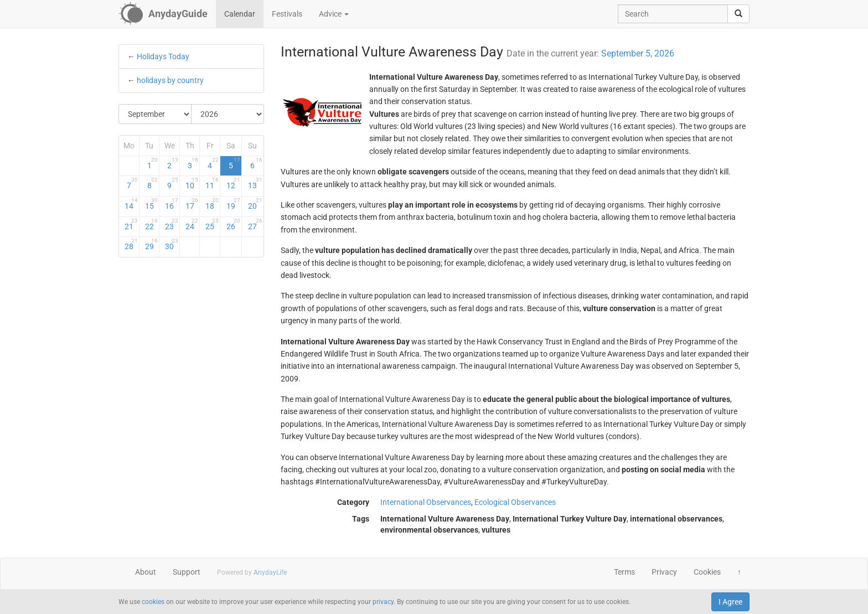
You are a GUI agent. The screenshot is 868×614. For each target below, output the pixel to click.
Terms (624, 572)
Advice (334, 14)
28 (131, 244)
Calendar (240, 14)
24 (192, 224)
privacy (383, 602)
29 (152, 244)
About (146, 572)
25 (212, 224)
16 (172, 204)
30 (172, 244)
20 (255, 204)
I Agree (730, 602)
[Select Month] (155, 114)
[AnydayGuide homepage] (163, 14)
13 (255, 183)
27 (255, 224)
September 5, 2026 (638, 53)
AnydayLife (270, 572)
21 (131, 224)
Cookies (707, 572)
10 (192, 183)
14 (131, 204)
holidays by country (170, 80)
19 (233, 204)
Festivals (287, 14)
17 (192, 204)
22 (152, 224)
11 (212, 183)
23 (172, 224)
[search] (738, 14)
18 (212, 204)
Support (187, 572)
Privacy (664, 572)
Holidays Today (163, 56)
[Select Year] (228, 114)
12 (233, 183)
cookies (153, 602)
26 (233, 224)
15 (152, 204)
